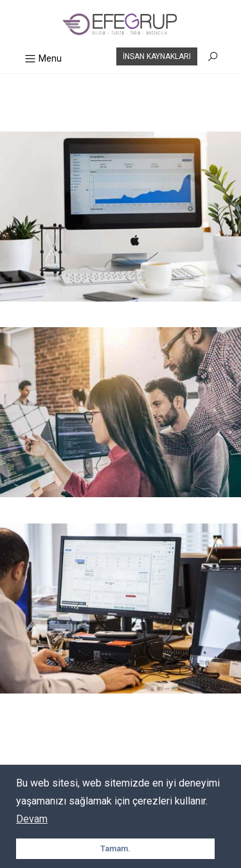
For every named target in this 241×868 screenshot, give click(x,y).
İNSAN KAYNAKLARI (157, 56)
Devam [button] (32, 819)
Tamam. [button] (115, 848)
